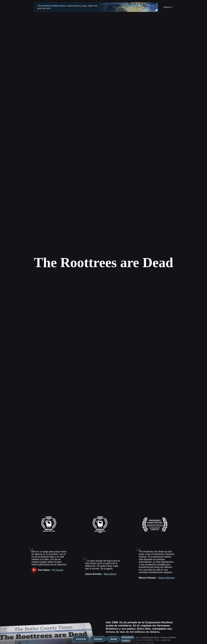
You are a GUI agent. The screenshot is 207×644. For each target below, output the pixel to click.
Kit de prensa (128, 637)
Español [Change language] (168, 7)
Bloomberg (110, 574)
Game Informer (166, 578)
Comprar (98, 639)
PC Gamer (58, 570)
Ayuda (113, 639)
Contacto (126, 641)
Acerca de (81, 639)
